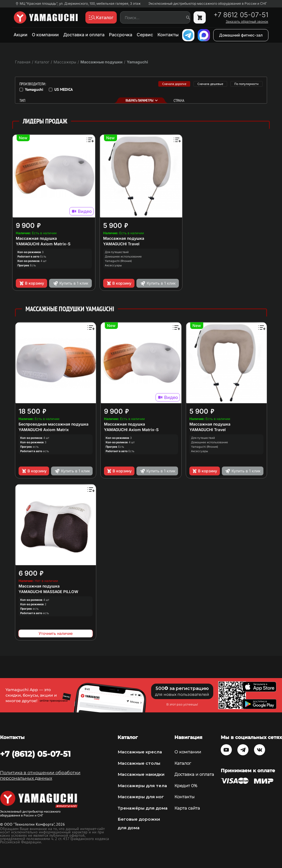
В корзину (31, 283)
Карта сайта (187, 808)
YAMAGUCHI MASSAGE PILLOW (48, 592)
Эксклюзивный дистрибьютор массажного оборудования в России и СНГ (208, 4)
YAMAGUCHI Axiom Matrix (44, 430)
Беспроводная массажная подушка (54, 424)
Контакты (168, 35)
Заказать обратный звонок (247, 22)
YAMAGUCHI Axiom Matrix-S (43, 244)
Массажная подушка (36, 238)
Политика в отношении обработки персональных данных (40, 775)
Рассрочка (121, 35)
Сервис (145, 35)
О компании (45, 35)
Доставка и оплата (84, 35)
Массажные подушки (101, 62)
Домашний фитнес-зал (241, 35)
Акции (21, 35)
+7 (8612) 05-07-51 (35, 754)
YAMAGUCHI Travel (121, 244)
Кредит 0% (186, 786)
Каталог (183, 763)
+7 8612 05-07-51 (241, 15)
